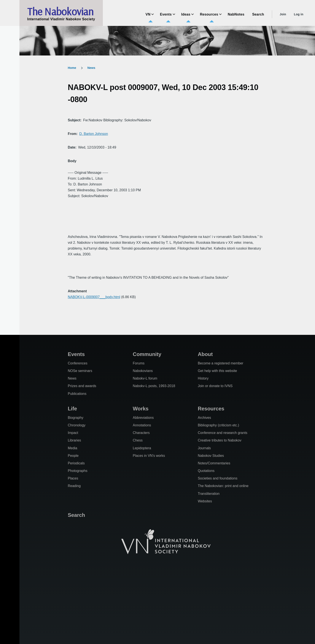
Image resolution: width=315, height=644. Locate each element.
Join (283, 14)
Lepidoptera (142, 448)
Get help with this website (217, 371)
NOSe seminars (80, 371)
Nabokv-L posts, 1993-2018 (154, 386)
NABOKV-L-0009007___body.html (94, 297)
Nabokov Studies (211, 456)
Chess (138, 440)
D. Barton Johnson (94, 134)
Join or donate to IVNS (215, 386)
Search (76, 515)
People (73, 456)
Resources (211, 409)
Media (73, 448)
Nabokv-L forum (145, 378)
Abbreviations (143, 418)
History (203, 378)
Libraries (74, 440)
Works (141, 409)
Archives (204, 418)
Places (73, 478)
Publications (77, 394)
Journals (204, 448)
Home (72, 68)
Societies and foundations (217, 478)
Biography (76, 418)
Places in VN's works (149, 456)
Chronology (77, 425)
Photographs (78, 471)
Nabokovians (143, 371)
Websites (205, 501)
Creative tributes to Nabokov (220, 440)
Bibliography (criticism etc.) (218, 425)
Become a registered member (220, 363)
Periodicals (76, 463)
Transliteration (209, 494)
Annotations (142, 425)
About (205, 354)
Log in (299, 14)
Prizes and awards (82, 386)
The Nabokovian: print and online (223, 486)
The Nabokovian (60, 11)
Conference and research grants (222, 433)
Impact (73, 433)
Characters (141, 433)
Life (72, 409)
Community (147, 354)
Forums (139, 363)
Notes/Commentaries (214, 463)
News (91, 68)
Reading (74, 486)
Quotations (206, 471)
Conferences (78, 363)
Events (76, 354)
